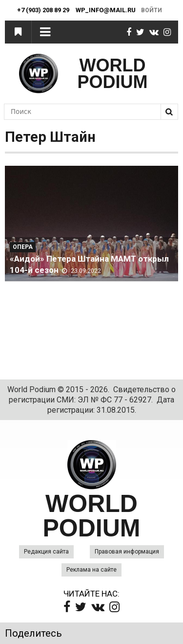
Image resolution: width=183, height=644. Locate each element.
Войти (152, 10)
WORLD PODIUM (113, 74)
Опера (23, 247)
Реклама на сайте (91, 570)
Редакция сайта (46, 552)
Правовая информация (127, 552)
